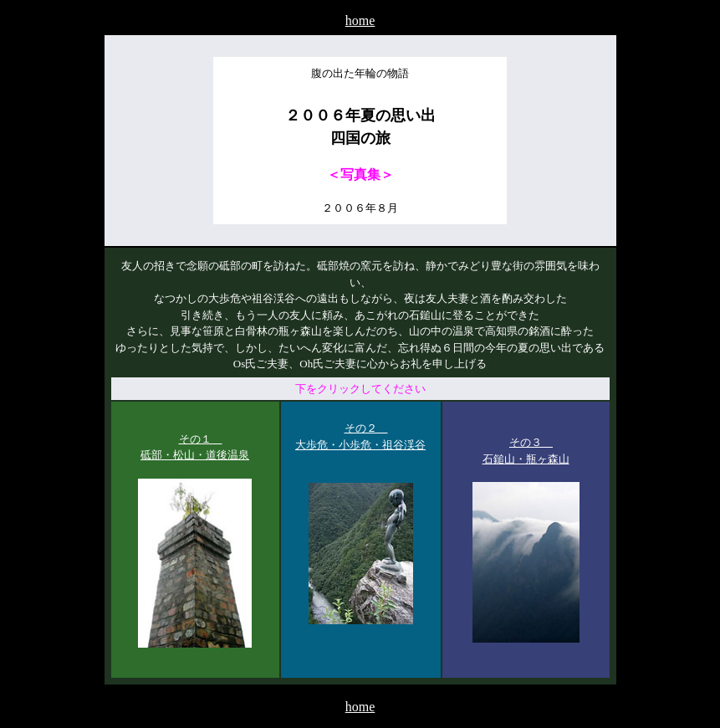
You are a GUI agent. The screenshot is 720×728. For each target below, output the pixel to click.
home (360, 21)
